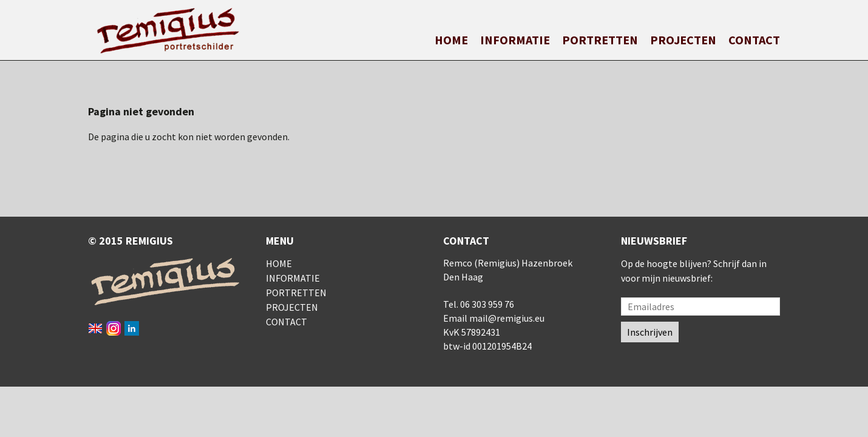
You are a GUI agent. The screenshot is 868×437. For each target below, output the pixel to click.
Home (451, 40)
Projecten (683, 40)
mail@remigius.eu (507, 318)
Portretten (600, 40)
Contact (754, 40)
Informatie (515, 40)
